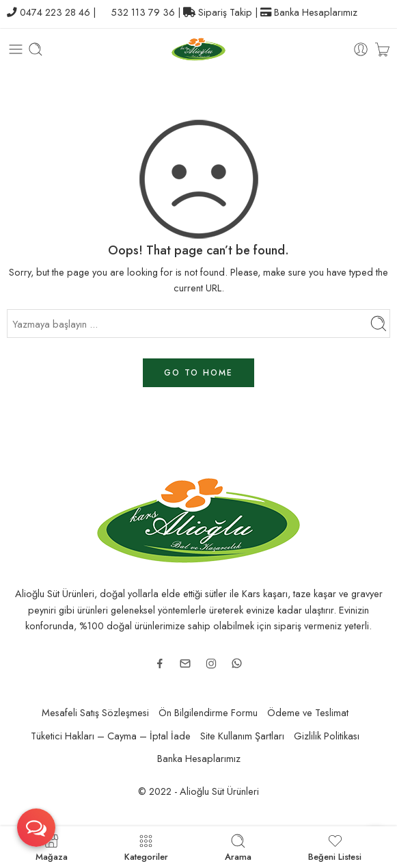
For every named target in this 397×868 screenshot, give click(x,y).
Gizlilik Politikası (327, 736)
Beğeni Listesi (335, 847)
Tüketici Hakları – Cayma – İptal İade (111, 736)
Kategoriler (146, 847)
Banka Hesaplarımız (316, 12)
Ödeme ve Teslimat (308, 712)
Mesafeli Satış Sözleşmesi (95, 712)
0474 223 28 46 (55, 12)
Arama (238, 847)
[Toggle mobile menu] (16, 49)
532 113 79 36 (143, 12)
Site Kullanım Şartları (242, 736)
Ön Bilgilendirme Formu (208, 712)
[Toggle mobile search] (36, 49)
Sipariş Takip (225, 12)
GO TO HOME (198, 373)
